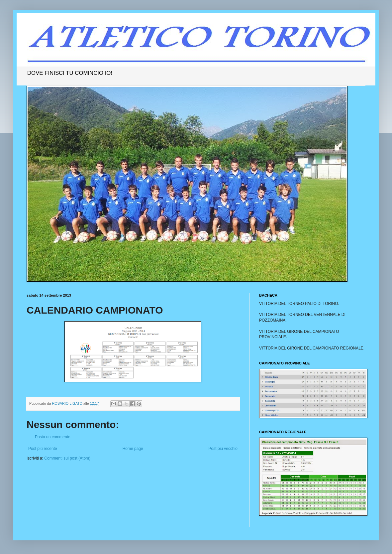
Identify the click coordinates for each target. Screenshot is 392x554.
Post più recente (43, 449)
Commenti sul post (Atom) (67, 458)
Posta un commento (53, 437)
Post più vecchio (223, 449)
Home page (133, 449)
